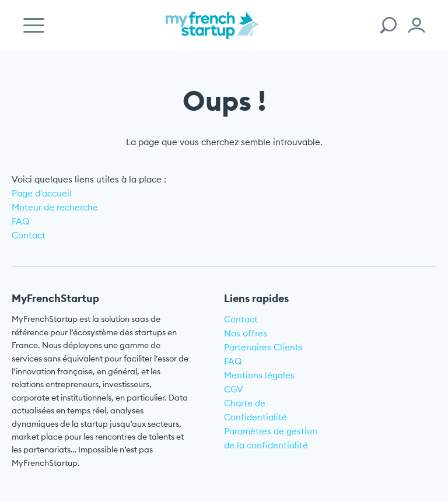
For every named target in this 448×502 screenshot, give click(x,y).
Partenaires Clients (263, 347)
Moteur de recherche (55, 207)
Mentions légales (259, 375)
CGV (234, 389)
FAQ (21, 221)
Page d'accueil (42, 193)
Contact (29, 235)
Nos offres (246, 333)
